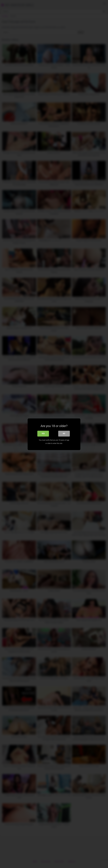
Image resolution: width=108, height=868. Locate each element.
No (64, 433)
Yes (43, 433)
